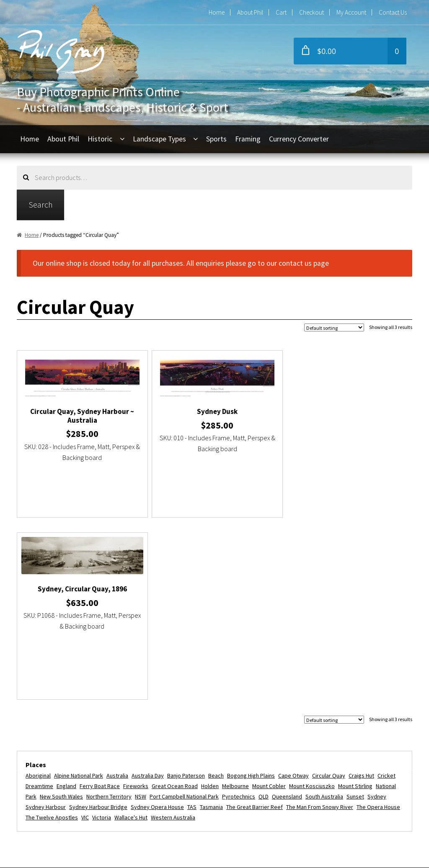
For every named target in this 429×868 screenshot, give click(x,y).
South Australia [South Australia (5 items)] (324, 614)
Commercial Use (53, 784)
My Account (351, 12)
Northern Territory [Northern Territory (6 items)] (109, 614)
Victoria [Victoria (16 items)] (102, 635)
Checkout (311, 12)
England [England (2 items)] (66, 604)
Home (217, 12)
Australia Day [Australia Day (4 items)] (148, 594)
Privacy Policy (48, 799)
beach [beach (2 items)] (216, 594)
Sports (216, 139)
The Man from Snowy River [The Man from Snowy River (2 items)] (320, 625)
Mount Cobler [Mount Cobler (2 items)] (269, 604)
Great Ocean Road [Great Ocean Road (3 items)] (175, 604)
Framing (248, 139)
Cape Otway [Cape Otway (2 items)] (293, 594)
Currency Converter (299, 139)
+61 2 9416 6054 (186, 737)
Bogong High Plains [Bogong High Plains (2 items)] (251, 594)
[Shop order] (334, 327)
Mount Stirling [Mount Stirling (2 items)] (355, 604)
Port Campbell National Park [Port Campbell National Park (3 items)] (184, 614)
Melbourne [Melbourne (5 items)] (235, 604)
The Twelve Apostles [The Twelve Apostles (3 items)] (52, 635)
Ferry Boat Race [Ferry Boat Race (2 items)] (100, 604)
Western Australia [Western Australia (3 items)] (173, 635)
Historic (100, 139)
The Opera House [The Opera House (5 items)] (378, 625)
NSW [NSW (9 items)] (141, 614)
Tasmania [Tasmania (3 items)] (211, 625)
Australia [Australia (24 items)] (117, 594)
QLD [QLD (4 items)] (264, 614)
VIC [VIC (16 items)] (85, 635)
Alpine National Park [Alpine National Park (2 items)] (79, 594)
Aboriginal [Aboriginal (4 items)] (38, 594)
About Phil (250, 12)
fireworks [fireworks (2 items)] (136, 604)
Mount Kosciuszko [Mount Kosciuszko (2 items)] (312, 604)
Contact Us (393, 12)
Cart (281, 12)
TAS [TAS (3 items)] (192, 625)
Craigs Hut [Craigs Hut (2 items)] (361, 594)
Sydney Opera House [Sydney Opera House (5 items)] (157, 625)
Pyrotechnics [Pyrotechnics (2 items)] (239, 614)
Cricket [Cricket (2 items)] (386, 594)
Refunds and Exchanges (64, 768)
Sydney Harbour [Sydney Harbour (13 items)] (46, 625)
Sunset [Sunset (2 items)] (355, 614)
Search (41, 204)
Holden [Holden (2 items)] (210, 604)
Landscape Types (159, 139)
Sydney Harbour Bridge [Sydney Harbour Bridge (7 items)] (98, 625)
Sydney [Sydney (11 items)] (377, 614)
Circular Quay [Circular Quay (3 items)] (329, 594)
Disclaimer (43, 815)
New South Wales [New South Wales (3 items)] (61, 614)
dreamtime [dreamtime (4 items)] (39, 604)
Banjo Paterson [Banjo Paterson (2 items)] (186, 594)
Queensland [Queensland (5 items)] (287, 614)
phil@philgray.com (189, 722)
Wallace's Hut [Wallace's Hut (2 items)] (131, 635)
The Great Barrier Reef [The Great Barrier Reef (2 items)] (255, 625)
